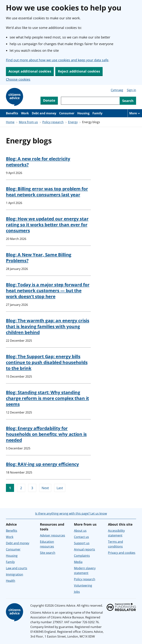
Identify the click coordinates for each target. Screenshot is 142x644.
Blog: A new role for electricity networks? (38, 162)
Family (97, 113)
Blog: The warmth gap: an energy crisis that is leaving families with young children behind (48, 326)
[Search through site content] (90, 101)
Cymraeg (117, 90)
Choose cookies (18, 79)
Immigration (15, 574)
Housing (83, 113)
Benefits (12, 113)
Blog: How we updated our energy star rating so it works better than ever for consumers (47, 225)
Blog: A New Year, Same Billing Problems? (39, 257)
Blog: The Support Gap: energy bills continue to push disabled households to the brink (47, 362)
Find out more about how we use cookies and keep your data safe (57, 60)
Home (10, 122)
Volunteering (83, 585)
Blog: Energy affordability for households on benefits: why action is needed (46, 434)
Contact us (81, 537)
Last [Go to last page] (60, 488)
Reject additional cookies (79, 71)
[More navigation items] (135, 113)
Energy (73, 122)
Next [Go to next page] (45, 488)
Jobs (77, 592)
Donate (49, 100)
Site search (48, 553)
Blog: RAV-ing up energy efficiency (42, 464)
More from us (28, 122)
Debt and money (44, 113)
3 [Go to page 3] (32, 488)
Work (25, 113)
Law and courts (17, 568)
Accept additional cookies (30, 71)
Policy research (53, 122)
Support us (82, 543)
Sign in (131, 90)
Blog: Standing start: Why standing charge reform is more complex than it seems (47, 398)
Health (11, 581)
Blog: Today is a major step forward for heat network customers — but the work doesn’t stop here (48, 290)
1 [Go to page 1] (10, 488)
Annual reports (84, 549)
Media (78, 562)
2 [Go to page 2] (21, 488)
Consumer (67, 113)
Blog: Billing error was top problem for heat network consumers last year (47, 192)
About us (80, 531)
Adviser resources (53, 535)
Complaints (82, 556)
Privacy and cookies (122, 553)
